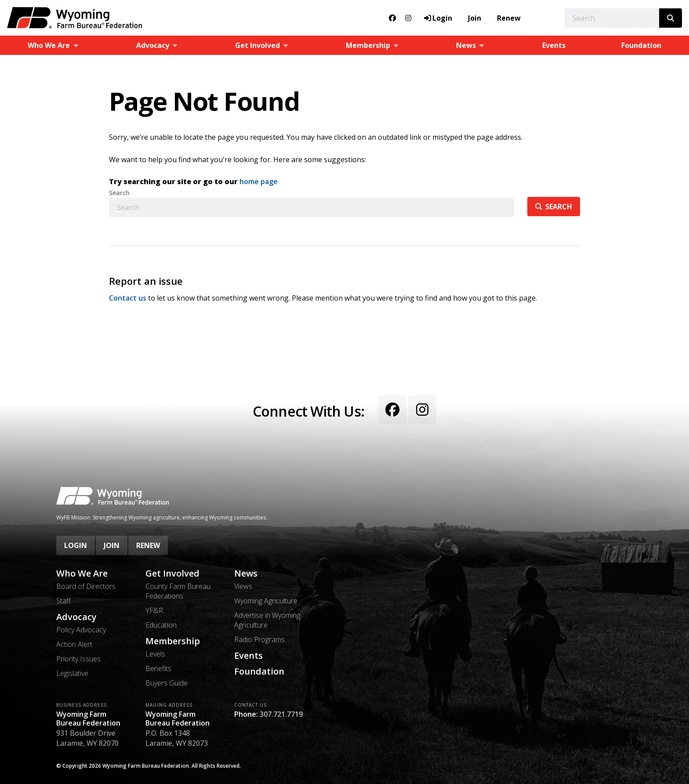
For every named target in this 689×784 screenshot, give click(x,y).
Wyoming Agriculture (266, 601)
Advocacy (76, 617)
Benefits (158, 668)
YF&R (154, 610)
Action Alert (74, 644)
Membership (173, 641)
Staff (63, 601)
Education (161, 625)
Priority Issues (78, 659)
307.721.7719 (281, 714)
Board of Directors (86, 586)
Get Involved (172, 573)
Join (475, 18)
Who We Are (82, 573)
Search (119, 193)
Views (243, 586)
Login (76, 545)
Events (554, 45)
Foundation (259, 671)
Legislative (72, 673)
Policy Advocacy (81, 630)
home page (259, 181)
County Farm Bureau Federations (178, 591)
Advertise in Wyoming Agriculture (267, 620)
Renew (509, 18)
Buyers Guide (167, 683)
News (246, 573)
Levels (155, 654)
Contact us (128, 298)
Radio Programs (259, 639)
